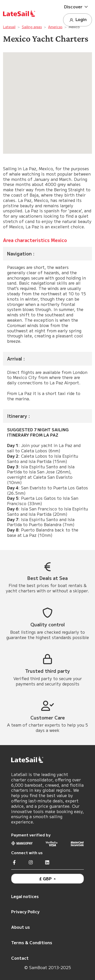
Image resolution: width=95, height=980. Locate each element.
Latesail (9, 27)
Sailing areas (32, 27)
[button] (78, 7)
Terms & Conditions (32, 942)
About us (21, 927)
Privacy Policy (25, 912)
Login (78, 20)
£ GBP (46, 879)
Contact (20, 958)
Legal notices (25, 896)
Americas (55, 27)
